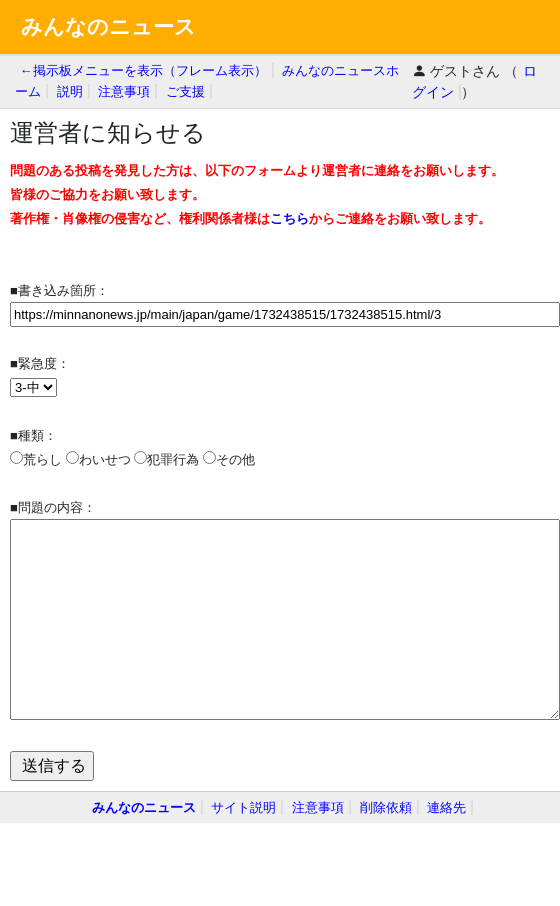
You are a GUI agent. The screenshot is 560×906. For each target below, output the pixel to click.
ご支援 (185, 91)
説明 (70, 91)
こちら (289, 218)
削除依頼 (386, 807)
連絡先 (446, 807)
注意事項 (124, 91)
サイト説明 (243, 807)
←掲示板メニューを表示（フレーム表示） (143, 70)
